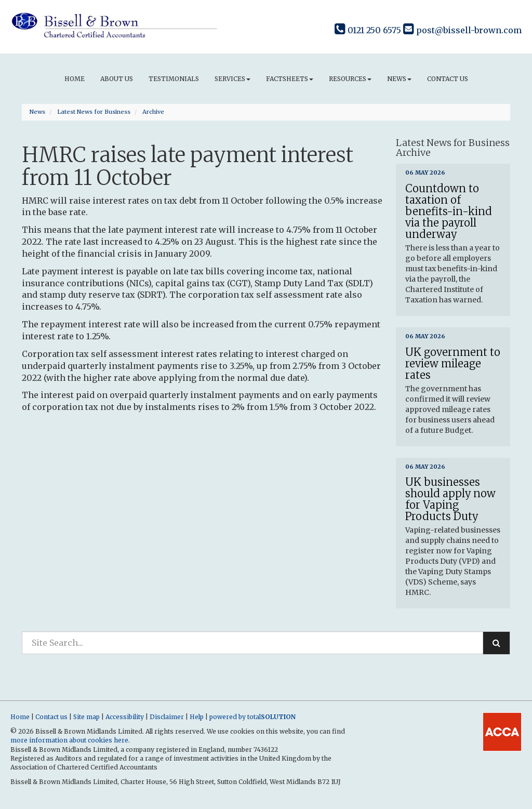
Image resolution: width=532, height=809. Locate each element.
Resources (350, 79)
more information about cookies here (69, 740)
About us (117, 79)
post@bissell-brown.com (462, 30)
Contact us (448, 79)
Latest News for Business (94, 112)
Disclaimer (167, 717)
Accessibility (125, 717)
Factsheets (290, 79)
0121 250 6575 (368, 30)
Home (75, 79)
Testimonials (174, 79)
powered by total (252, 717)
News (399, 79)
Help (197, 717)
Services (232, 79)
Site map (87, 717)
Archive (153, 112)
